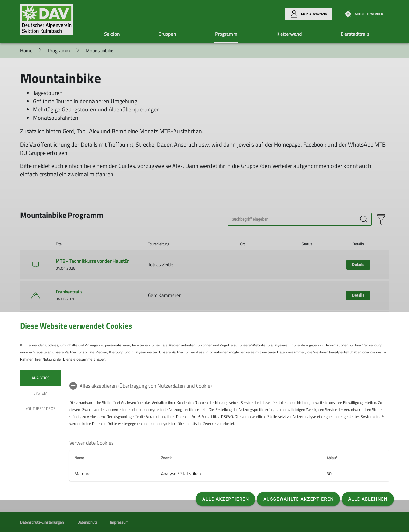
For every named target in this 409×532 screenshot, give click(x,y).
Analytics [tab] (40, 378)
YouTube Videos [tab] (41, 409)
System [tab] (40, 393)
